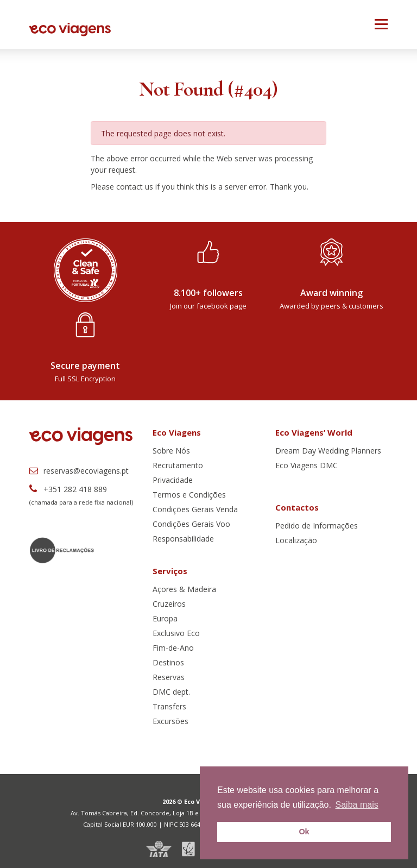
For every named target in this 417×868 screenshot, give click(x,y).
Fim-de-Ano (173, 648)
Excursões (170, 721)
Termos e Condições (189, 495)
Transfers (169, 706)
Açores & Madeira (184, 589)
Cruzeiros (169, 604)
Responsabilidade (183, 539)
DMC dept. (171, 692)
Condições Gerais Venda (195, 509)
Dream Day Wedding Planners (328, 451)
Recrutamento (178, 465)
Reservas (169, 677)
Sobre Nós (171, 451)
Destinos (168, 662)
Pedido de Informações (317, 526)
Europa (165, 618)
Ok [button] (304, 832)
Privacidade (173, 480)
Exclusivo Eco (176, 633)
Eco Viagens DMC (307, 465)
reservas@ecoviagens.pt (79, 471)
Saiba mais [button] (357, 805)
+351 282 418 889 (68, 489)
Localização (296, 540)
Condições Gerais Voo (191, 524)
